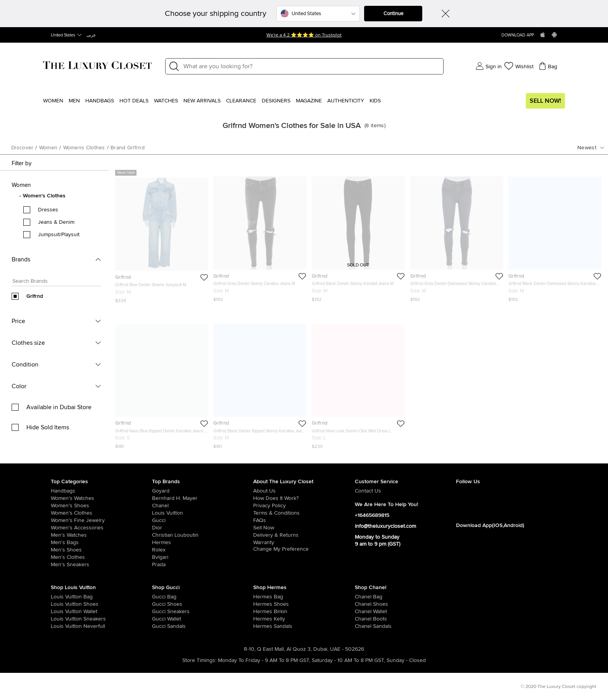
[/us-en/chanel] (203, 506)
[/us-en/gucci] (203, 520)
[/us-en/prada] (203, 565)
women (48, 148)
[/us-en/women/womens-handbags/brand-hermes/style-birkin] (263, 612)
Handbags (100, 101)
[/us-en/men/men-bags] (101, 543)
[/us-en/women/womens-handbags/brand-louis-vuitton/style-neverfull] (61, 626)
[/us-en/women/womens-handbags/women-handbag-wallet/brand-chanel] (365, 612)
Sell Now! (545, 101)
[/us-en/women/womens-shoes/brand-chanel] (365, 604)
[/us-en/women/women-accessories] (101, 528)
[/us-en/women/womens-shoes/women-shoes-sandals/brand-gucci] (162, 626)
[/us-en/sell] (304, 528)
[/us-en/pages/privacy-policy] (304, 506)
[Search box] (54, 282)
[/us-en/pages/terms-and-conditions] (304, 513)
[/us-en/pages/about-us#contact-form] (405, 491)
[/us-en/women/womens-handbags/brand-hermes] (263, 597)
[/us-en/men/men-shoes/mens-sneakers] (101, 565)
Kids (375, 101)
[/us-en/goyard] (203, 491)
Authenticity (346, 101)
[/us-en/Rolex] (203, 550)
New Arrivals (202, 101)
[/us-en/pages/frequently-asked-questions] (304, 520)
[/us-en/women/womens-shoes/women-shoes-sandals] (263, 626)
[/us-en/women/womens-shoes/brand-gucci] (162, 604)
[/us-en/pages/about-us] (304, 491)
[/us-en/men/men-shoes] (101, 550)
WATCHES (166, 101)
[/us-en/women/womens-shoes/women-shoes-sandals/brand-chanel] (365, 626)
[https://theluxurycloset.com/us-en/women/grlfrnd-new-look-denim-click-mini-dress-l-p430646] (358, 383)
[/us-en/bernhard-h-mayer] (203, 498)
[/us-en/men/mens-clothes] (101, 557)
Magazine (309, 101)
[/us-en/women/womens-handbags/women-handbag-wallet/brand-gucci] (162, 619)
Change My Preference (281, 549)
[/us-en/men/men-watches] (101, 535)
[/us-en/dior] (203, 528)
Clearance (241, 101)
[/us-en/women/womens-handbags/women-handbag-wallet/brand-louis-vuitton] (61, 612)
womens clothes (84, 148)
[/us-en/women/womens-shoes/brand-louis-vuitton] (61, 604)
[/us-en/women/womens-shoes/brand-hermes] (263, 604)
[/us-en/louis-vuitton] (203, 513)
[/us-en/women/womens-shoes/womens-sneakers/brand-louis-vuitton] (61, 619)
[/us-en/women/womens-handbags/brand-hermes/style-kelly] (263, 619)
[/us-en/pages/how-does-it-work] (304, 498)
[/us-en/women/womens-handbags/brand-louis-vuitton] (61, 597)
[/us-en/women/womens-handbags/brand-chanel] (365, 597)
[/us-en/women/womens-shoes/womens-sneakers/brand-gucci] (162, 612)
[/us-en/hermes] (203, 543)
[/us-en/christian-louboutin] (203, 535)
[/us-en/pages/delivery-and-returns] (304, 535)
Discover (22, 148)
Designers (276, 101)
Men (74, 101)
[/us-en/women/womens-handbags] (101, 491)
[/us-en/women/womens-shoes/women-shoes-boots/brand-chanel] (365, 619)
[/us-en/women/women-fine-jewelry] (101, 520)
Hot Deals (134, 101)
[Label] (311, 66)
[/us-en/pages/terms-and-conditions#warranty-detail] (304, 543)
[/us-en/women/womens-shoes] (101, 506)
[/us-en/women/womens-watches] (101, 498)
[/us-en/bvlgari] (203, 557)
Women (53, 101)
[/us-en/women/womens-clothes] (101, 513)
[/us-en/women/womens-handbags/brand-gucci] (162, 597)
